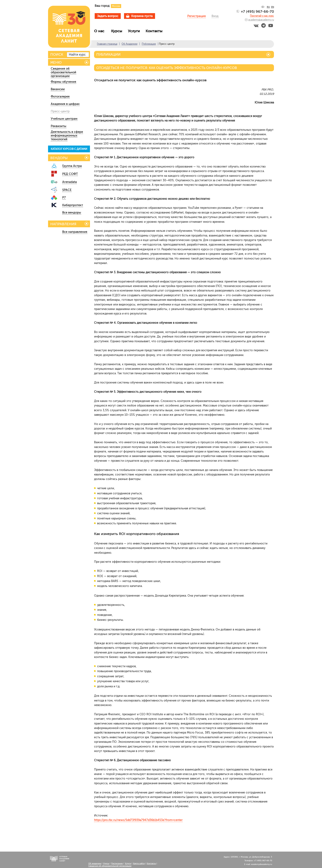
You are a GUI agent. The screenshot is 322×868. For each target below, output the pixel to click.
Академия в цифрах (65, 104)
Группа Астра (72, 166)
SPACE (67, 190)
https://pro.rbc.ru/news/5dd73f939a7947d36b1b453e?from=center (138, 820)
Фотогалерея (60, 96)
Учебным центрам (64, 119)
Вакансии (58, 89)
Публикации (149, 44)
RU (268, 7)
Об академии (95, 863)
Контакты (155, 31)
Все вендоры (72, 212)
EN (273, 7)
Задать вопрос (108, 16)
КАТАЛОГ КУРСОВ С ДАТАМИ (69, 149)
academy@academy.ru (261, 20)
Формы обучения (63, 82)
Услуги (135, 31)
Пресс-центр (60, 111)
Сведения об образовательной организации (63, 72)
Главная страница (107, 44)
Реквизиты (59, 126)
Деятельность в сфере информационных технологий (67, 135)
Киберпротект (73, 205)
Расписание (117, 863)
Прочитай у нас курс (262, 16)
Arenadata (70, 182)
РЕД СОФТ (70, 174)
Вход (215, 16)
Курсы (118, 31)
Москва (116, 6)
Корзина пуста (142, 16)
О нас (101, 31)
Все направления (75, 232)
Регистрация (197, 16)
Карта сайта (139, 863)
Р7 (64, 197)
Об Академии (129, 44)
